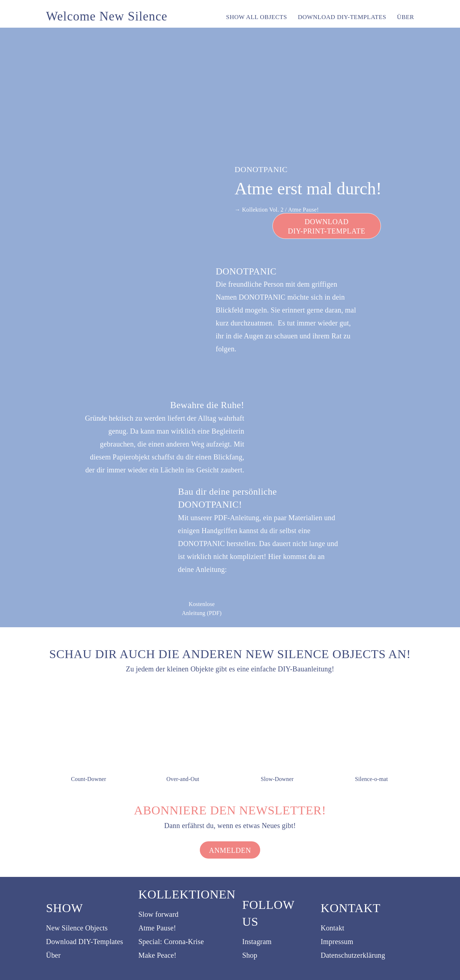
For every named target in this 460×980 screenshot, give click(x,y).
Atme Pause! (157, 928)
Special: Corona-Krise (171, 942)
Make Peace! (157, 955)
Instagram (257, 942)
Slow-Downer (277, 779)
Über (53, 955)
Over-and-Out (183, 779)
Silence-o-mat (372, 779)
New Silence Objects (77, 928)
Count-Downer (88, 779)
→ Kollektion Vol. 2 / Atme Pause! (277, 210)
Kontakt (332, 928)
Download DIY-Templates (85, 942)
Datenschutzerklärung (353, 955)
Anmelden (230, 850)
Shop (250, 955)
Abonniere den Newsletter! (230, 810)
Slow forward (158, 914)
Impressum (337, 942)
